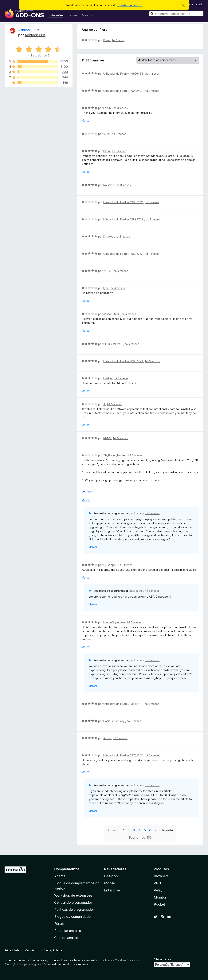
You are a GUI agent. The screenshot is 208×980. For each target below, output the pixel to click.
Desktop (111, 876)
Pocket (159, 904)
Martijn (108, 378)
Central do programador (73, 902)
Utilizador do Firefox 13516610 (123, 704)
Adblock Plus (29, 30)
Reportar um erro (68, 931)
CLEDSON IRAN (113, 344)
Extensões (56, 15)
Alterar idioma (162, 959)
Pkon (107, 151)
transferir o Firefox (130, 5)
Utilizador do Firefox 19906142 (123, 202)
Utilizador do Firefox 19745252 (123, 755)
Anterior (113, 830)
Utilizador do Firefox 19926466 (124, 74)
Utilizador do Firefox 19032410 (123, 91)
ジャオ (108, 271)
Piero (107, 40)
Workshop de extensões (73, 895)
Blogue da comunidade (72, 917)
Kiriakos (109, 237)
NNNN (108, 438)
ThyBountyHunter (115, 455)
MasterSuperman (114, 622)
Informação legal (52, 950)
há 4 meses (153, 219)
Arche (107, 738)
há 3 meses (153, 74)
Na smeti (109, 185)
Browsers (161, 876)
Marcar (86, 120)
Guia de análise (66, 938)
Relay (158, 890)
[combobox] (176, 14)
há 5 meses (152, 361)
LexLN (108, 108)
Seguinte (167, 830)
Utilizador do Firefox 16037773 (124, 361)
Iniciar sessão (195, 4)
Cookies (31, 950)
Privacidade (12, 950)
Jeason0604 (112, 314)
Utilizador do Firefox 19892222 (123, 254)
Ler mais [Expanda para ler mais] (87, 491)
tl (104, 404)
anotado (27, 960)
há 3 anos (118, 40)
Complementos (67, 869)
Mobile (110, 883)
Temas (73, 15)
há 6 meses (152, 704)
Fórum (59, 924)
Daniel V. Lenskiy (114, 721)
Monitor (160, 897)
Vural (107, 134)
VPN (157, 883)
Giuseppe (110, 565)
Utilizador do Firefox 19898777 (124, 219)
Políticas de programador (74, 909)
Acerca (60, 876)
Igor (106, 288)
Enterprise (112, 890)
